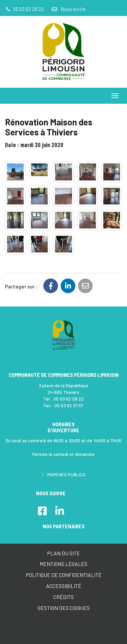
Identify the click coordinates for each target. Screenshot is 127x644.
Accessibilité (64, 586)
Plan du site (63, 553)
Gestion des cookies (64, 608)
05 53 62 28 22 (68, 399)
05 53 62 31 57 (69, 405)
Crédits (63, 597)
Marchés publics (63, 474)
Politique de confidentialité (64, 575)
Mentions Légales (63, 564)
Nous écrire (68, 9)
